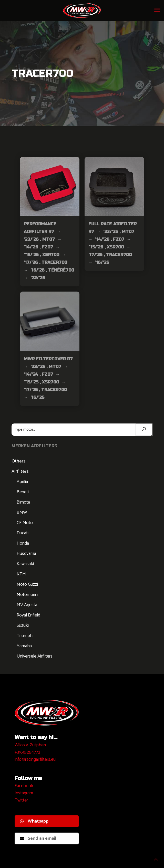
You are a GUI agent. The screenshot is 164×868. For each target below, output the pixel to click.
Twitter (21, 800)
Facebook (24, 786)
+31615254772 (27, 752)
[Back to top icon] (153, 857)
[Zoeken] (144, 430)
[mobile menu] (157, 10)
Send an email (38, 838)
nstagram (24, 793)
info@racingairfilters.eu (35, 759)
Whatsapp (34, 821)
